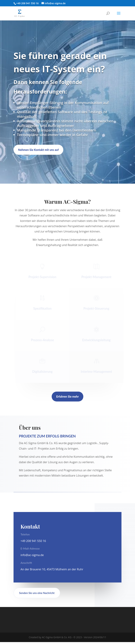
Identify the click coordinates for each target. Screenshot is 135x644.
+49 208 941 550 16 (33, 543)
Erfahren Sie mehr (67, 396)
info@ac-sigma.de (32, 557)
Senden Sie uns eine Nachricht (37, 595)
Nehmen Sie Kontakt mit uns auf (38, 150)
